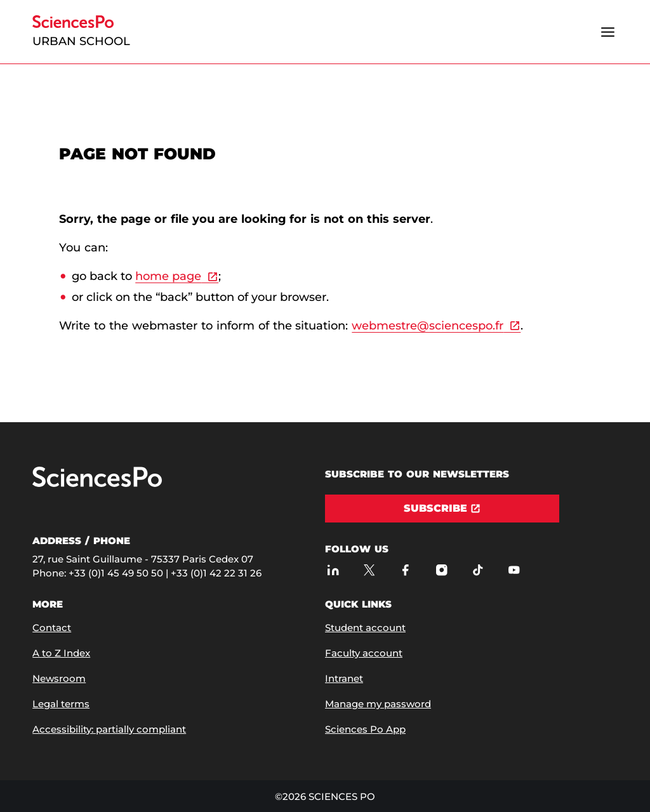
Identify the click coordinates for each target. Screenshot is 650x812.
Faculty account (364, 653)
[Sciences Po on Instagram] (441, 570)
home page (168, 276)
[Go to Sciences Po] (97, 484)
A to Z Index (61, 653)
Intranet (344, 678)
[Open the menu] (608, 32)
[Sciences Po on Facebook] (405, 570)
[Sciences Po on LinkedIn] (333, 570)
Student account (365, 628)
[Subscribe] (442, 509)
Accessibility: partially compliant (109, 729)
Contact (52, 628)
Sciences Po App (365, 729)
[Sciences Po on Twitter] (369, 570)
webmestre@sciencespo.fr (428, 326)
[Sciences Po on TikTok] (478, 570)
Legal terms (61, 704)
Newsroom (59, 678)
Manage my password (378, 704)
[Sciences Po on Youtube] (514, 570)
